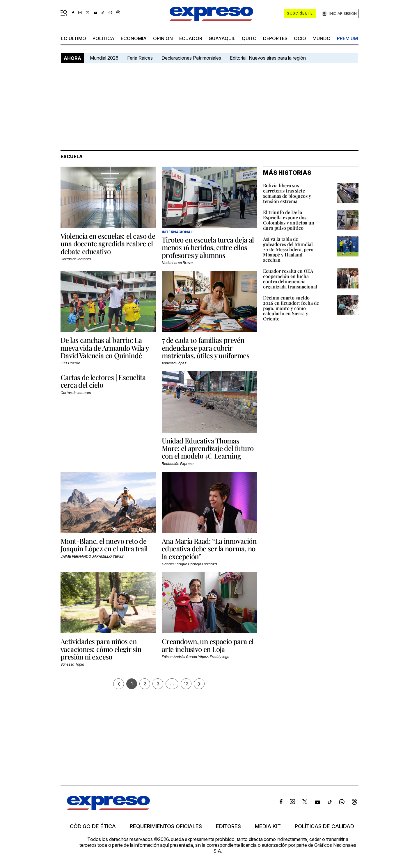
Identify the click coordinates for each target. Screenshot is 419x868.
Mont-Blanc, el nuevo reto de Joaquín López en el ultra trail (104, 545)
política (103, 38)
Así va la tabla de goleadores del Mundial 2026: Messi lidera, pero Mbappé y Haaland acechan (288, 249)
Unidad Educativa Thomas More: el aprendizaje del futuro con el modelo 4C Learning (208, 448)
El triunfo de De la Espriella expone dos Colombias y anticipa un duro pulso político (289, 220)
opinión (163, 38)
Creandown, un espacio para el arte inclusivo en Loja (208, 645)
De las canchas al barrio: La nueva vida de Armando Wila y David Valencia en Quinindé (104, 348)
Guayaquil (222, 38)
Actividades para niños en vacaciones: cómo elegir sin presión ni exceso (101, 649)
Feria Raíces (140, 58)
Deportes (275, 38)
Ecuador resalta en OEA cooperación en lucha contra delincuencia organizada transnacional (290, 279)
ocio (300, 38)
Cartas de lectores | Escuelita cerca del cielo (103, 381)
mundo (322, 38)
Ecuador (191, 38)
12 (186, 684)
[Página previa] (119, 684)
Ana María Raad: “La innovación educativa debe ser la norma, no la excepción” (209, 549)
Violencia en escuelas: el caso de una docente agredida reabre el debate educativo (108, 244)
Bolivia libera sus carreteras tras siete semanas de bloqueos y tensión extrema (287, 193)
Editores (228, 826)
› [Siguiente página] (199, 684)
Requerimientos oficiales (166, 826)
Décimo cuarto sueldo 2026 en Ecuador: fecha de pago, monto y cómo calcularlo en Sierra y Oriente (291, 308)
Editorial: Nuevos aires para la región (268, 58)
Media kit (268, 826)
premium (347, 38)
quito (249, 38)
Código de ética (93, 826)
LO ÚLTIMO (74, 38)
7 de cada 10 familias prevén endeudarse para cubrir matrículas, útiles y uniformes (206, 348)
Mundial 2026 (104, 58)
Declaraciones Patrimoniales (191, 58)
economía (134, 38)
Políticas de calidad (324, 826)
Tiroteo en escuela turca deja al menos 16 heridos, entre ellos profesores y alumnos (208, 247)
